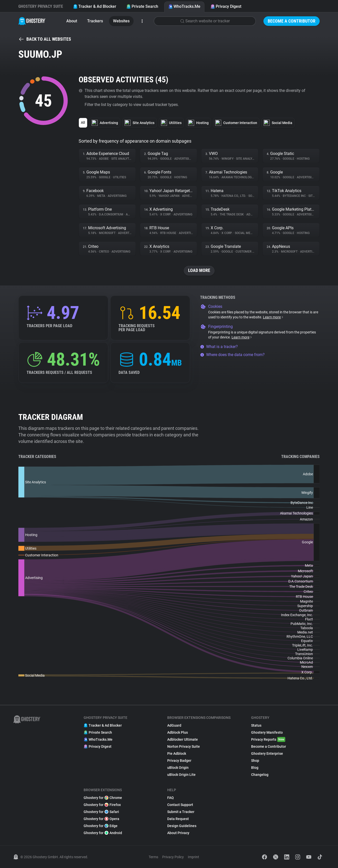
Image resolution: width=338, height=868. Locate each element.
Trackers (95, 21)
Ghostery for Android (103, 833)
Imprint (193, 857)
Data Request (178, 819)
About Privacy (178, 833)
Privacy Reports (268, 739)
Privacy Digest (226, 6)
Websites (121, 21)
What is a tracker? (219, 347)
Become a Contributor (292, 21)
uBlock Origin (178, 768)
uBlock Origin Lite (181, 775)
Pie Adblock (177, 754)
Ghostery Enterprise (267, 754)
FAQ (171, 798)
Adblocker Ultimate (183, 739)
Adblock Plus (178, 732)
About (72, 21)
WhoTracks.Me (184, 6)
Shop (255, 761)
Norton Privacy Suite (184, 746)
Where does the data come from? (232, 355)
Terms (153, 857)
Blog (255, 768)
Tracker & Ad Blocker (95, 6)
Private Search (142, 6)
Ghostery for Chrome (103, 798)
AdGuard (174, 725)
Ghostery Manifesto (267, 732)
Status (256, 725)
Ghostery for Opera (101, 819)
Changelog (260, 775)
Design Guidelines (182, 826)
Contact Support (180, 805)
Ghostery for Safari (101, 812)
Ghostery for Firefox (102, 805)
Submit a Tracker (181, 812)
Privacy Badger (179, 761)
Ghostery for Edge (101, 826)
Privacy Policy (173, 857)
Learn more (273, 317)
